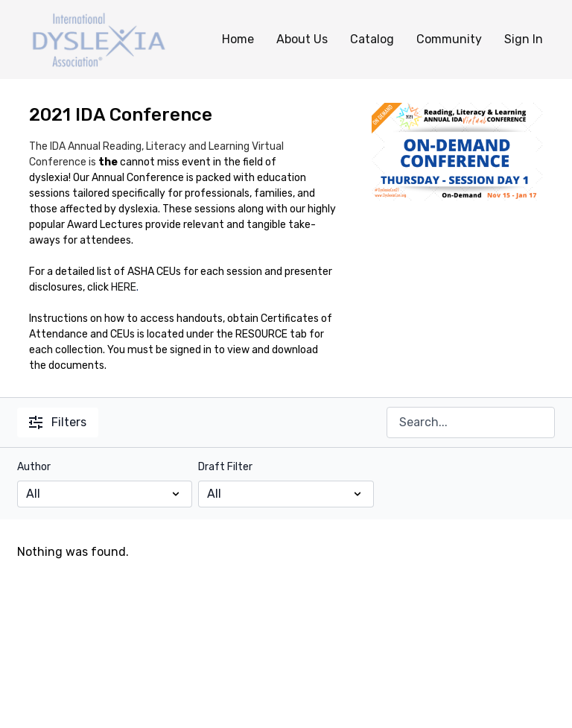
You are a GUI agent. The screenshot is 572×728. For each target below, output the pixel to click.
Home (238, 39)
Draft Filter (225, 467)
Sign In (524, 39)
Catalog (372, 39)
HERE (124, 287)
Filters (58, 422)
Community (449, 39)
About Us (302, 39)
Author (34, 467)
